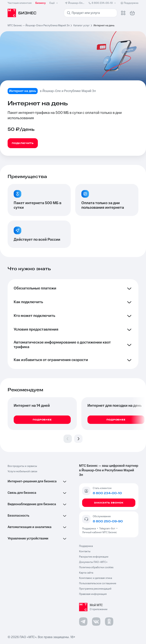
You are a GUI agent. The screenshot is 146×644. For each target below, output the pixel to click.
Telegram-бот (107, 529)
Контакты (85, 551)
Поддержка (90, 529)
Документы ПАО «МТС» (93, 562)
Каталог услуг (82, 26)
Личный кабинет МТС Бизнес (100, 532)
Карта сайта (86, 573)
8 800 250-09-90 (108, 521)
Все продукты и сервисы (22, 466)
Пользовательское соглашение (98, 583)
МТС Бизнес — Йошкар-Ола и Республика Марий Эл (39, 26)
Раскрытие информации (94, 557)
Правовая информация (93, 594)
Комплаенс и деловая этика (96, 578)
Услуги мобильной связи (22, 471)
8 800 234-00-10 (102, 3)
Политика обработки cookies (96, 567)
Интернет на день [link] (104, 26)
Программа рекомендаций (95, 589)
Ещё (54, 3)
